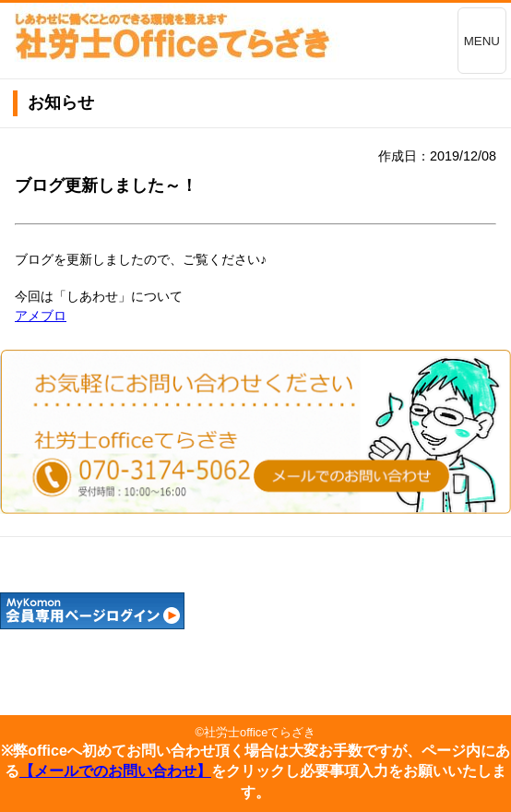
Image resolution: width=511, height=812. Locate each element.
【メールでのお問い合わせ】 (115, 771)
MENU (482, 41)
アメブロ (41, 316)
